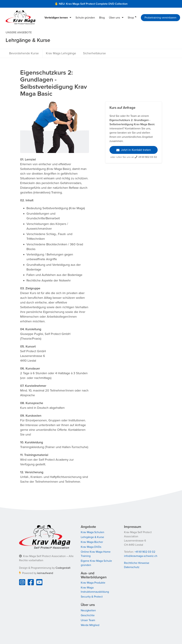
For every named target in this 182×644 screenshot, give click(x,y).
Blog (102, 18)
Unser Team (88, 620)
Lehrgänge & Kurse (92, 537)
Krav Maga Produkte (93, 583)
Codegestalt (63, 568)
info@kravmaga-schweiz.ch (141, 556)
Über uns (114, 18)
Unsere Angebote (19, 32)
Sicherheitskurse (94, 53)
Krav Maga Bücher (92, 542)
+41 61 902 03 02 (147, 157)
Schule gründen (85, 18)
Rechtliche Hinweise (137, 563)
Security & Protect (92, 597)
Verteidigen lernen (56, 18)
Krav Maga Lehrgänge (61, 53)
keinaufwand (45, 573)
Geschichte (88, 615)
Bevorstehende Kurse (24, 53)
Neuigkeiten (88, 610)
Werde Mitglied (90, 625)
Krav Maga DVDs (91, 547)
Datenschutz (132, 567)
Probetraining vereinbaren (160, 18)
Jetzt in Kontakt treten (134, 150)
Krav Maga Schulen (92, 532)
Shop (131, 18)
